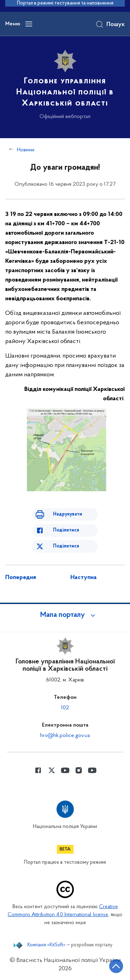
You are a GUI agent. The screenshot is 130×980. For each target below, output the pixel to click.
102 (65, 708)
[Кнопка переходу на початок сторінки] (116, 966)
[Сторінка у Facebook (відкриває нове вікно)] (38, 770)
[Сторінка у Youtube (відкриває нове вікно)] (65, 770)
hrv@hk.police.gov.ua (65, 736)
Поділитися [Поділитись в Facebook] (66, 530)
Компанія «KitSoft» (46, 945)
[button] (65, 615)
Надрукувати (68, 514)
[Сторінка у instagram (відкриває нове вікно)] (79, 770)
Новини (26, 150)
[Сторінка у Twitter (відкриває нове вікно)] (52, 770)
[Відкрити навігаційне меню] (29, 24)
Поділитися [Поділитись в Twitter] (66, 546)
